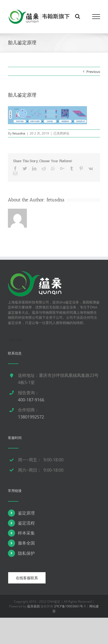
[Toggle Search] (78, 16)
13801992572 (31, 417)
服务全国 (26, 543)
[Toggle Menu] (96, 17)
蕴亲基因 (33, 606)
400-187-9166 (31, 400)
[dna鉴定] (35, 273)
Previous (93, 72)
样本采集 (26, 533)
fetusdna (19, 133)
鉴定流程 (26, 523)
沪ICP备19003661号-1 (70, 606)
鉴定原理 (26, 513)
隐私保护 (26, 553)
